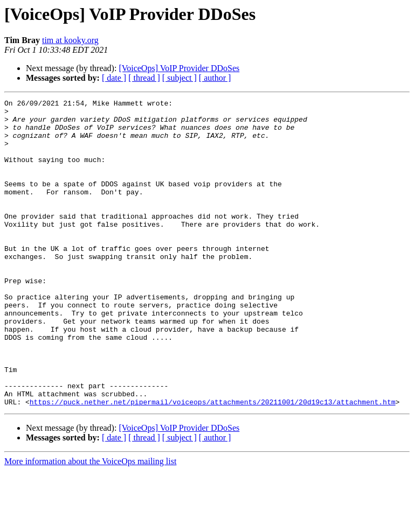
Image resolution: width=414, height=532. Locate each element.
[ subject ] (180, 78)
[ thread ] (144, 78)
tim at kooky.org (70, 40)
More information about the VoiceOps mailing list (90, 523)
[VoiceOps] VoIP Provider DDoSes (179, 68)
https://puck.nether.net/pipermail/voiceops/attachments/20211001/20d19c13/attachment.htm (213, 463)
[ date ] (114, 78)
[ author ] (215, 78)
